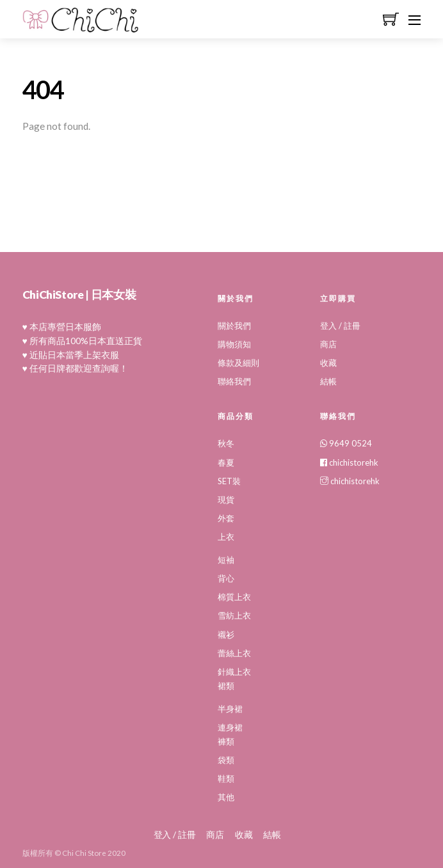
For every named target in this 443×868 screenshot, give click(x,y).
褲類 (226, 741)
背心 (226, 578)
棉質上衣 (234, 597)
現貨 (226, 500)
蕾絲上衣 (234, 653)
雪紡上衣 (234, 615)
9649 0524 (346, 443)
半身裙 (230, 709)
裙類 (226, 686)
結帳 (328, 381)
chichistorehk (349, 462)
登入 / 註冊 (340, 326)
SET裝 (229, 481)
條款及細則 (238, 363)
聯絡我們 (234, 381)
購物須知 (234, 344)
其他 (226, 797)
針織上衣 (234, 672)
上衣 (226, 537)
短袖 (226, 560)
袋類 (226, 760)
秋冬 (226, 443)
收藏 (328, 363)
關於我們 (234, 326)
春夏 (226, 462)
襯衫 (226, 635)
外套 (226, 518)
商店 (328, 344)
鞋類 (226, 778)
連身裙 (230, 727)
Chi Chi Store (84, 853)
